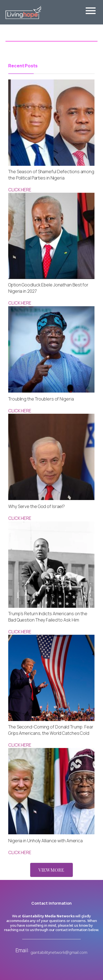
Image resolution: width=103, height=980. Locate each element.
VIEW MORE (51, 870)
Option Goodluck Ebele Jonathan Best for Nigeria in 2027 (48, 288)
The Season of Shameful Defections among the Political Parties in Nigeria (51, 175)
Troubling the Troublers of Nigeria (41, 399)
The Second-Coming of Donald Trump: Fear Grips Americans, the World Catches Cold (51, 730)
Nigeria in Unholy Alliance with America (45, 841)
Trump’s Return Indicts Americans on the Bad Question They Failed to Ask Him (48, 617)
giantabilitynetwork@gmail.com (59, 952)
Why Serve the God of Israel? (37, 506)
